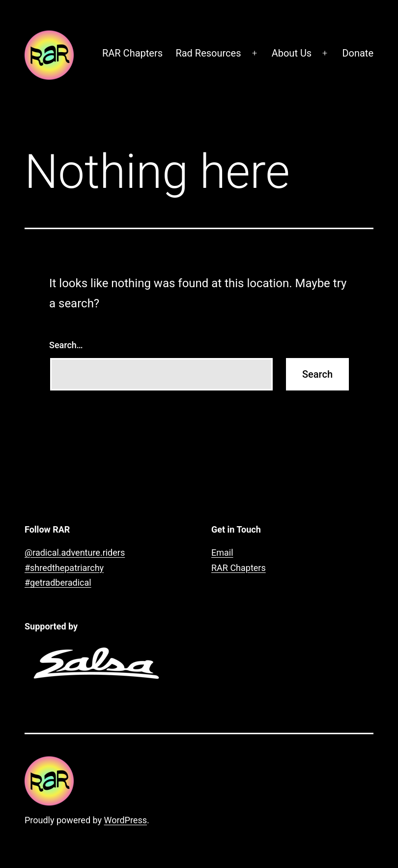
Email (222, 553)
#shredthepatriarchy (64, 568)
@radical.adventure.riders (75, 553)
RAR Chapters (132, 53)
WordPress (126, 820)
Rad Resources (208, 53)
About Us (292, 53)
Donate (358, 53)
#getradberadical (58, 583)
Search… (66, 345)
